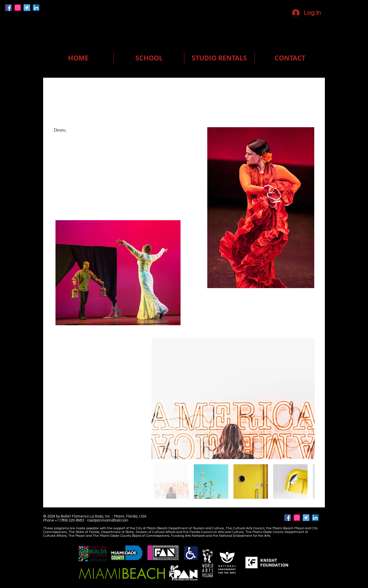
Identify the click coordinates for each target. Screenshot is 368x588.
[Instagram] (18, 8)
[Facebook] (8, 8)
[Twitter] (27, 8)
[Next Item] (305, 399)
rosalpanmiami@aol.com (108, 520)
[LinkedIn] (36, 8)
